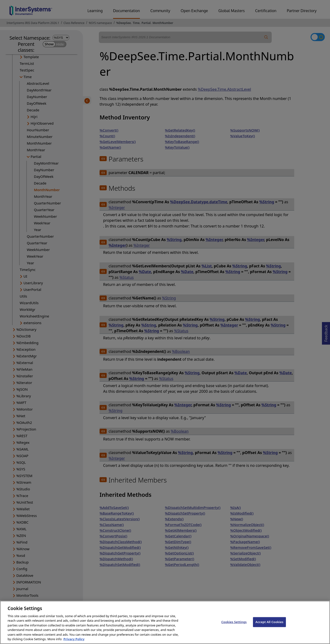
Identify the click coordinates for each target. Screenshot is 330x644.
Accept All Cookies (270, 628)
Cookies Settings (234, 628)
